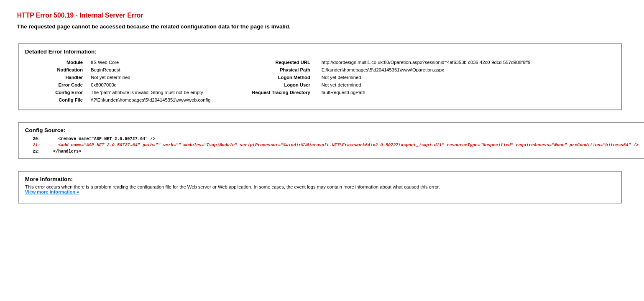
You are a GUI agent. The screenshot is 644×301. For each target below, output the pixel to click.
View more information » (52, 196)
